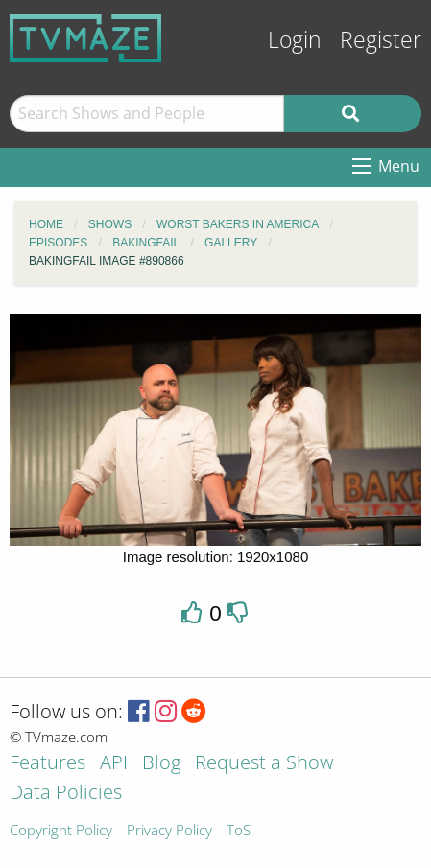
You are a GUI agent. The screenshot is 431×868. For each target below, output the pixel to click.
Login (295, 40)
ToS (239, 831)
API (114, 764)
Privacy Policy (169, 831)
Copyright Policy (61, 831)
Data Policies (66, 794)
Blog (161, 764)
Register (381, 40)
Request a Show (264, 764)
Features (48, 764)
